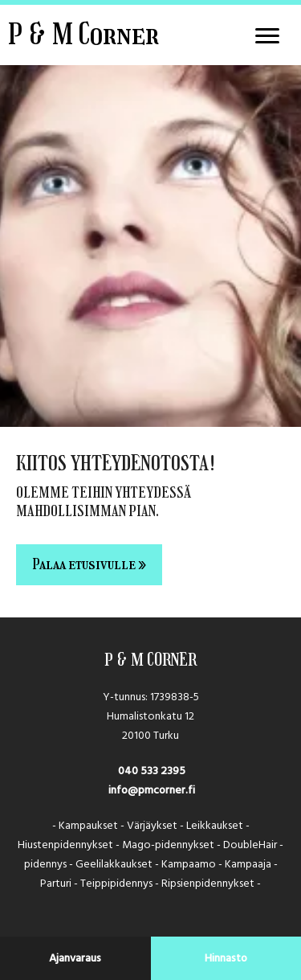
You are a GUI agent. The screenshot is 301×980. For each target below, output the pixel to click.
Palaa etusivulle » (89, 564)
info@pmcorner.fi (150, 790)
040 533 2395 (150, 771)
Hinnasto (226, 958)
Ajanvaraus (75, 958)
